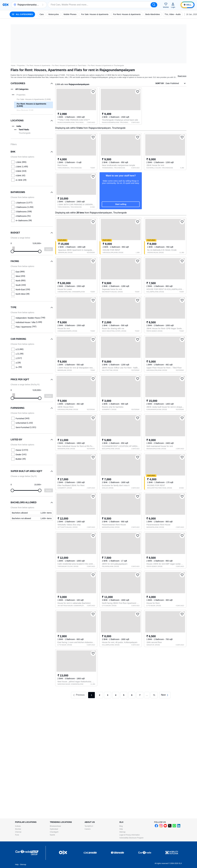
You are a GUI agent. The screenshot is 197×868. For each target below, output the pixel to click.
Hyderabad (54, 829)
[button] (43, 5)
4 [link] (116, 695)
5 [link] (124, 695)
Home (13, 66)
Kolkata (18, 826)
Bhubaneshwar (55, 826)
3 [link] (108, 695)
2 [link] (100, 695)
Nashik (52, 835)
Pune (17, 835)
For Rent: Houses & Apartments (38, 66)
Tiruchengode (25, 133)
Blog (121, 826)
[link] (32, 513)
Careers (88, 829)
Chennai (18, 832)
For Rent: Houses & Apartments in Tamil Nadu (69, 66)
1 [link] (91, 695)
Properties (21, 66)
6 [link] (132, 695)
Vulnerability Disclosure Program (132, 838)
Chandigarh (54, 832)
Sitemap (122, 832)
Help (121, 829)
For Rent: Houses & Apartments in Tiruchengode (106, 66)
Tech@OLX (89, 826)
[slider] (12, 251)
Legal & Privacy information (130, 835)
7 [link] (140, 695)
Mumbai (18, 829)
